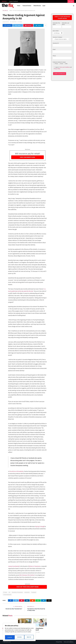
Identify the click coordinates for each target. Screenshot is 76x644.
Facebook (34, 592)
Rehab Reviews (37, 6)
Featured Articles (27, 6)
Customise (10, 637)
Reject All (19, 637)
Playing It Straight (40, 527)
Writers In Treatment (34, 566)
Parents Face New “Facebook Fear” (14, 609)
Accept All (29, 637)
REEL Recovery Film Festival (27, 575)
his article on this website (16, 471)
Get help (71, 1)
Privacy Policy (57, 69)
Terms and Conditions (65, 67)
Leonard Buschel (7, 595)
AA (9, 592)
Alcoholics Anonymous (17, 592)
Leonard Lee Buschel (14, 566)
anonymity (27, 592)
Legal (44, 6)
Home (19, 6)
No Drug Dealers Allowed (39, 629)
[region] (19, 633)
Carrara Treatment (14, 1)
